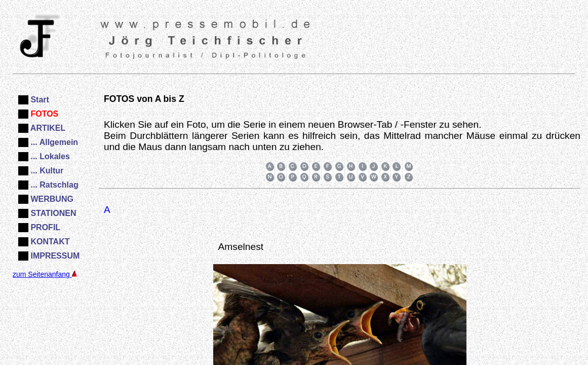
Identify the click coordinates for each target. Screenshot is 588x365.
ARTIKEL (47, 128)
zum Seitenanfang (45, 274)
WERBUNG (51, 199)
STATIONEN (52, 213)
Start (39, 100)
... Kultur (46, 171)
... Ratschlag (53, 185)
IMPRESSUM (54, 256)
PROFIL (44, 227)
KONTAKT (49, 242)
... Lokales (49, 156)
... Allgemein (53, 142)
